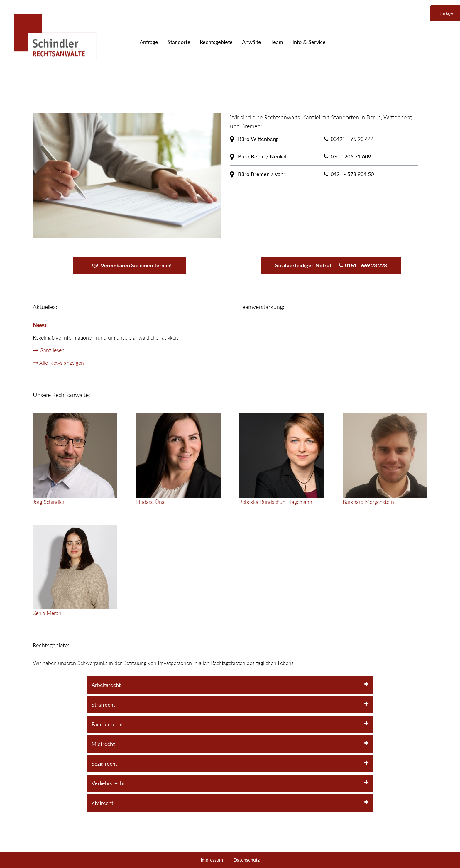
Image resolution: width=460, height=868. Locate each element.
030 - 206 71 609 (351, 156)
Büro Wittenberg (254, 139)
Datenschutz (247, 860)
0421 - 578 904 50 (352, 174)
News (40, 325)
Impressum (212, 860)
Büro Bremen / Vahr (258, 174)
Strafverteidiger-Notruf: (331, 265)
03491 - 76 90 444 (352, 139)
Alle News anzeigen (58, 363)
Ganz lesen (49, 350)
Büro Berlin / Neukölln (260, 156)
